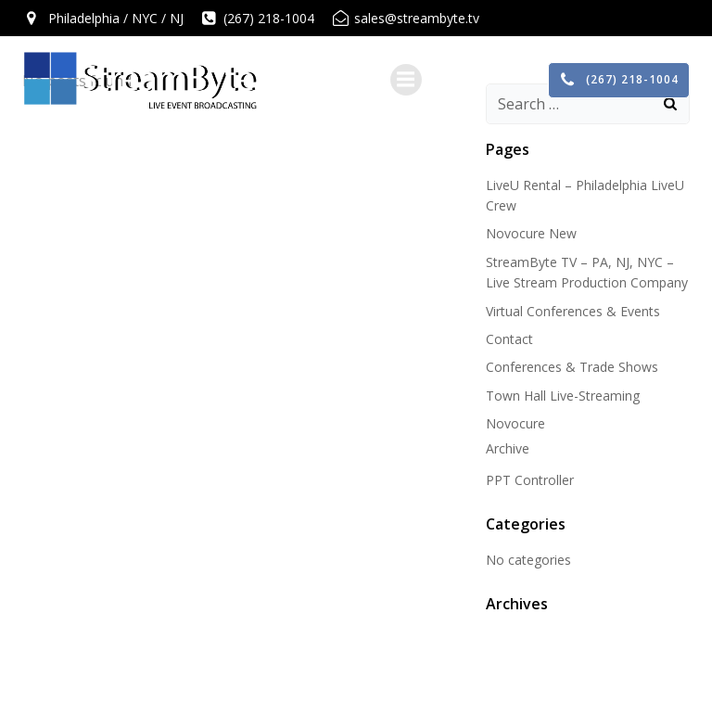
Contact (509, 339)
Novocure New (531, 233)
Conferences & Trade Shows (572, 367)
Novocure (515, 423)
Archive (508, 448)
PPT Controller (530, 480)
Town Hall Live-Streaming (563, 396)
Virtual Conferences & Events (573, 311)
